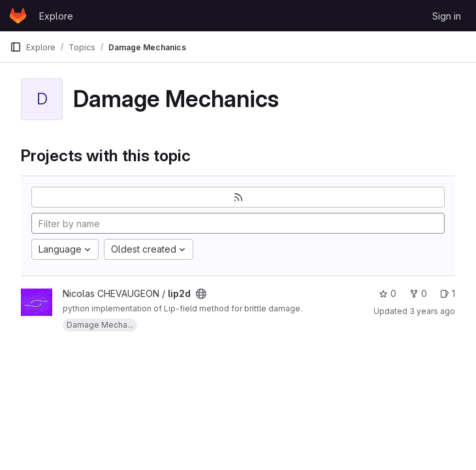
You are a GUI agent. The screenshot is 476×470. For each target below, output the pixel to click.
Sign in (447, 16)
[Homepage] (18, 16)
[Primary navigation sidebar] (16, 47)
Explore (56, 16)
